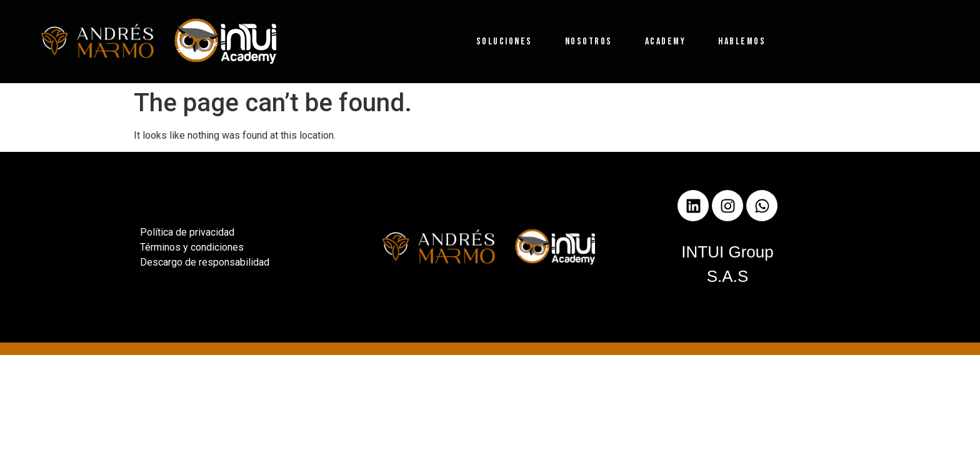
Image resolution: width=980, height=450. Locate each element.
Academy (666, 42)
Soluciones (504, 42)
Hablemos (742, 42)
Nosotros (589, 42)
